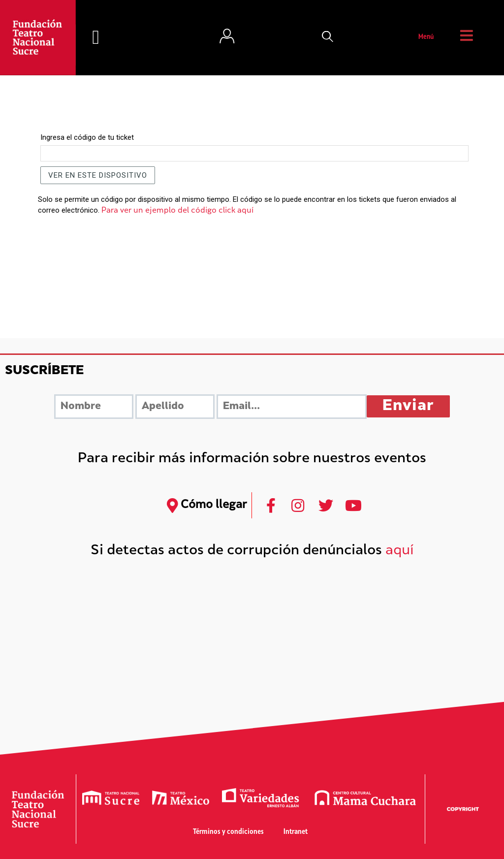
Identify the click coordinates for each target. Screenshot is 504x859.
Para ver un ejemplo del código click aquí (177, 211)
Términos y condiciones (228, 832)
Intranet (296, 832)
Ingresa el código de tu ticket (87, 137)
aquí (400, 551)
